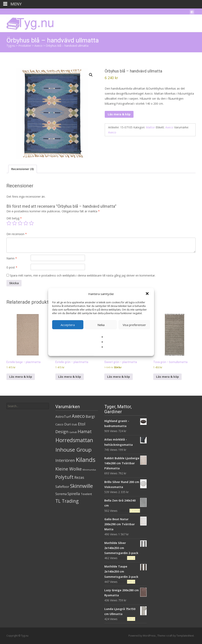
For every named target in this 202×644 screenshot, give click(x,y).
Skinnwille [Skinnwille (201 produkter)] (81, 486)
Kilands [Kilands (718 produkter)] (86, 460)
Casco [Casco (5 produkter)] (59, 424)
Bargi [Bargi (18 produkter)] (90, 416)
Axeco (169, 127)
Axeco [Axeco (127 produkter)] (78, 416)
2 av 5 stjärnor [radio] (15, 223)
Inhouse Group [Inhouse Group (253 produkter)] (74, 450)
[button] (148, 294)
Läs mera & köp (119, 114)
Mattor (150, 127)
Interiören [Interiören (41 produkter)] (65, 460)
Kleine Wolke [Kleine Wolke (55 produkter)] (69, 469)
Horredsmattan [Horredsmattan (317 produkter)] (74, 440)
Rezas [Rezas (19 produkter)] (79, 477)
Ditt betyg (14, 218)
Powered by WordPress (142, 636)
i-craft (169, 636)
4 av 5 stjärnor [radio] (26, 223)
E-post (12, 267)
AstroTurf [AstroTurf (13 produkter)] (63, 416)
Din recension (17, 234)
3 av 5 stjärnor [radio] (20, 223)
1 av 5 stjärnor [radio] (9, 223)
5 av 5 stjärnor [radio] (31, 223)
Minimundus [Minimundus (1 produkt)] (89, 470)
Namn (12, 258)
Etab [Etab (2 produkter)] (75, 425)
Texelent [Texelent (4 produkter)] (86, 494)
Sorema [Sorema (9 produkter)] (61, 494)
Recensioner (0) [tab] (23, 169)
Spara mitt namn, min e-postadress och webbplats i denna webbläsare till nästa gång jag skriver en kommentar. (83, 275)
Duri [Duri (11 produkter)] (68, 424)
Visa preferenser (134, 325)
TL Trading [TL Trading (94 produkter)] (67, 501)
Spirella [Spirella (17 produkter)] (74, 494)
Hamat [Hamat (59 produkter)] (85, 431)
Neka (101, 325)
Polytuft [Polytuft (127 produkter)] (64, 477)
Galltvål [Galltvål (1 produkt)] (73, 432)
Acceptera (68, 325)
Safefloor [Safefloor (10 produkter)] (62, 487)
